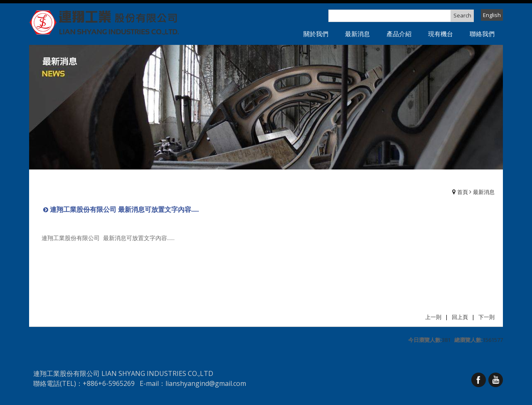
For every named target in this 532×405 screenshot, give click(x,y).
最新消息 (484, 192)
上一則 (433, 317)
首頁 (463, 192)
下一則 (486, 317)
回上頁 (460, 317)
